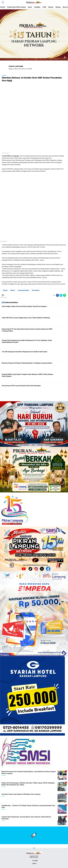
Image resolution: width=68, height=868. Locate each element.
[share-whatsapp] (64, 295)
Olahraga (58, 7)
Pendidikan (37, 7)
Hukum (13, 290)
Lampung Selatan (23, 290)
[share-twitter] (61, 295)
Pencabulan (36, 290)
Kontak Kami (34, 861)
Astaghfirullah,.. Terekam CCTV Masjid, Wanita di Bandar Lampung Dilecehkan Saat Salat (28, 806)
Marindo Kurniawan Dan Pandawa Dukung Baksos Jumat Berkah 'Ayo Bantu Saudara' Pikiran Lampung (29, 773)
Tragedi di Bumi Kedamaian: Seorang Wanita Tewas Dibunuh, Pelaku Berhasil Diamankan (26, 818)
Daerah (30, 7)
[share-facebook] (57, 295)
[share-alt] (54, 295)
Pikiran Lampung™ (34, 857)
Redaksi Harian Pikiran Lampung (17, 7)
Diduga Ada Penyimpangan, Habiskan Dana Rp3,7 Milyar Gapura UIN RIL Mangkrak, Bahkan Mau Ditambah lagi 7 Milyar (28, 784)
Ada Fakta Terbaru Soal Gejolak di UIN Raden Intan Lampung (21, 794)
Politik (44, 7)
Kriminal (3, 7)
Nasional (51, 7)
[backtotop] (34, 849)
